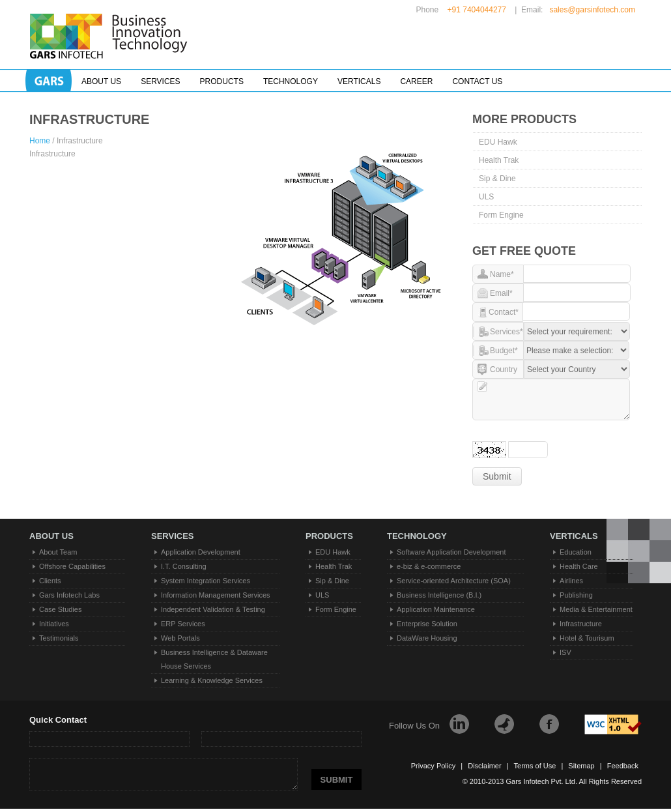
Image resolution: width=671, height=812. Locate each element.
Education (576, 552)
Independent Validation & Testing (213, 609)
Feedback (623, 766)
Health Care (579, 566)
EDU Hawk (498, 142)
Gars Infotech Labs (69, 595)
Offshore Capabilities (72, 566)
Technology (291, 81)
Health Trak (499, 160)
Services (160, 81)
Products (222, 81)
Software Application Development (451, 552)
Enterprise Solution (427, 624)
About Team (58, 552)
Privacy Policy (433, 766)
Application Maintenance (436, 609)
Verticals (359, 81)
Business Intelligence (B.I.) (439, 595)
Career (416, 81)
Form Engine (501, 215)
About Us (101, 81)
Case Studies (60, 609)
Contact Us (477, 81)
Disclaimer (484, 766)
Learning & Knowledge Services (212, 680)
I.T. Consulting (184, 566)
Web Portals (180, 638)
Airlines (571, 581)
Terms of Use (535, 766)
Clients (50, 581)
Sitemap (581, 766)
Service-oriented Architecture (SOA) (454, 581)
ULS (486, 197)
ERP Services (183, 624)
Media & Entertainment (596, 609)
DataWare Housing (427, 638)
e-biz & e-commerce (429, 566)
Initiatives (54, 624)
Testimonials (59, 638)
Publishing (576, 595)
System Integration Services (206, 581)
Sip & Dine (497, 179)
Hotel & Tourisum (587, 638)
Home (41, 141)
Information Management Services (216, 595)
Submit (497, 476)
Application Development (201, 552)
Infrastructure (581, 624)
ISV (565, 652)
